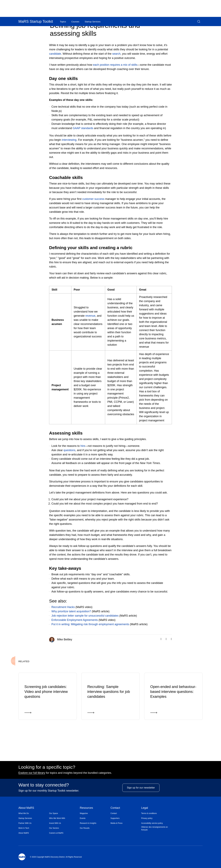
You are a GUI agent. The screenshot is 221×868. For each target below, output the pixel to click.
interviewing (69, 140)
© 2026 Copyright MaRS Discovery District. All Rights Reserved (56, 857)
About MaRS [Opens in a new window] (24, 833)
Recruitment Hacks (63, 607)
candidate (55, 54)
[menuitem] (34, 813)
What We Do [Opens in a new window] (24, 813)
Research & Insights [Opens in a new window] (88, 823)
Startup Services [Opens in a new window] (25, 818)
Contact (115, 808)
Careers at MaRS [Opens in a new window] (56, 833)
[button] (199, 21)
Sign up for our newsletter (141, 794)
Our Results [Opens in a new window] (85, 828)
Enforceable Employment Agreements (75, 620)
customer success (93, 199)
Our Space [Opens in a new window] (53, 813)
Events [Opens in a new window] (83, 818)
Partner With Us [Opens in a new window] (25, 823)
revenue (90, 316)
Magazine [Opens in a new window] (84, 813)
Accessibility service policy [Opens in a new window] (152, 823)
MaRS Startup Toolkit (36, 21)
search (116, 54)
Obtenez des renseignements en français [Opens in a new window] (154, 828)
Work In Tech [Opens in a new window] (24, 828)
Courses (75, 22)
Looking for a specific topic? (47, 769)
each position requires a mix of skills (115, 65)
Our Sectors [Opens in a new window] (54, 828)
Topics (63, 22)
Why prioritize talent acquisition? (71, 611)
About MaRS (26, 808)
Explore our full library (32, 774)
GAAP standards (83, 128)
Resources (86, 808)
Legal (145, 808)
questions (69, 450)
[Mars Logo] (22, 857)
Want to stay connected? (44, 786)
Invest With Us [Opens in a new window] (55, 823)
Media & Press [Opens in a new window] (116, 823)
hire (83, 446)
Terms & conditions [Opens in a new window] (149, 813)
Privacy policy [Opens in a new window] (147, 818)
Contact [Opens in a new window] (114, 813)
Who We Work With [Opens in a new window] (57, 818)
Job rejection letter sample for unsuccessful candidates (85, 616)
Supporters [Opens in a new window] (115, 818)
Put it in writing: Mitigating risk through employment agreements (90, 624)
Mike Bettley (61, 640)
